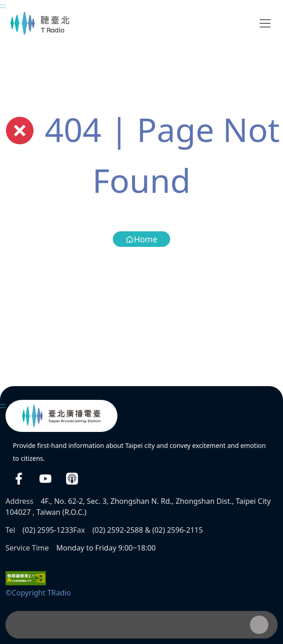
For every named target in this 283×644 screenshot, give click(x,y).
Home (141, 239)
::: (3, 5)
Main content (5, 5)
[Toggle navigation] (265, 23)
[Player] (141, 625)
